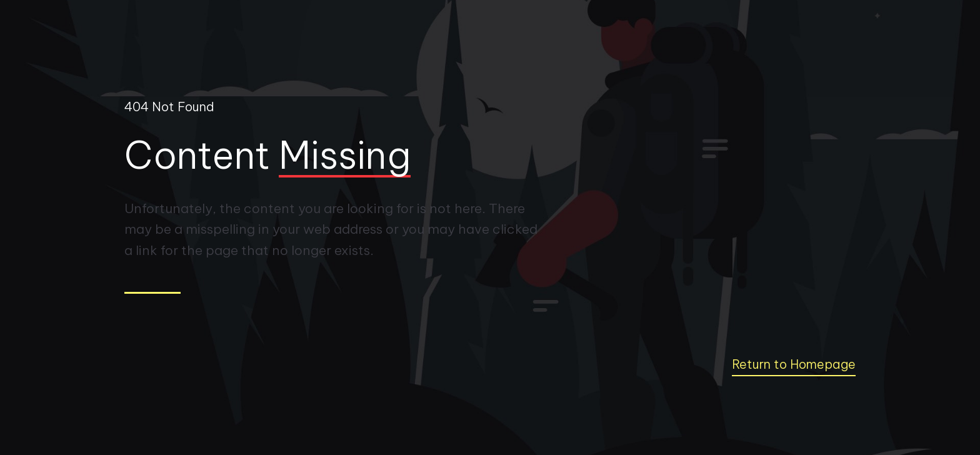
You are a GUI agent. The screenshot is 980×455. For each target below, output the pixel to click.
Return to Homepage (794, 364)
